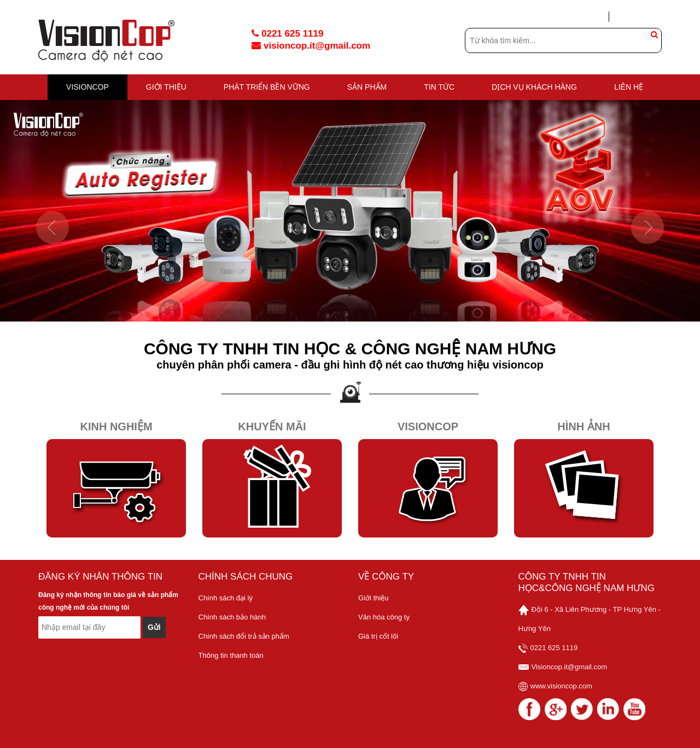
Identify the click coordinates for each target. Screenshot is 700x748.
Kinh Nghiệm (116, 426)
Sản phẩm (367, 87)
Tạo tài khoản (640, 16)
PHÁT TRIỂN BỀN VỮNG (267, 87)
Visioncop (428, 426)
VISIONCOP (87, 87)
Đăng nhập (582, 17)
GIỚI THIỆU (166, 87)
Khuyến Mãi (272, 426)
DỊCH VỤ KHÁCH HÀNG (534, 87)
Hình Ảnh (584, 426)
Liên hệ (629, 87)
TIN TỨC (439, 87)
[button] (52, 267)
